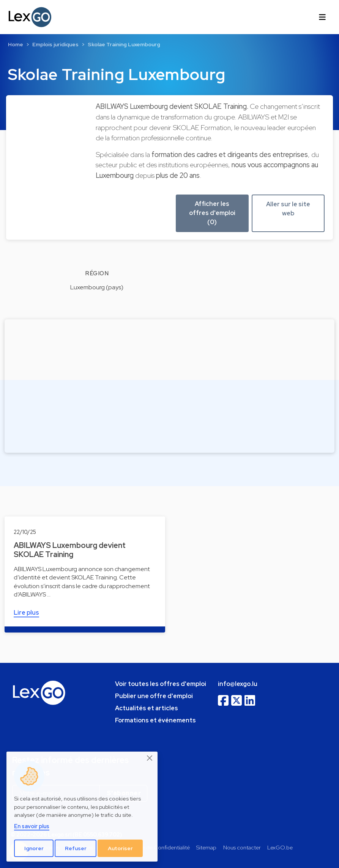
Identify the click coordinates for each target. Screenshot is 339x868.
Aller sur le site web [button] (288, 209)
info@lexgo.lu (238, 684)
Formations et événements (155, 720)
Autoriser (120, 848)
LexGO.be (280, 847)
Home (16, 44)
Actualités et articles (147, 708)
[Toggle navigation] (322, 17)
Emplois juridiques (55, 44)
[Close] (150, 758)
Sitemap (206, 847)
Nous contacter (242, 847)
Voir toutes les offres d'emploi (161, 684)
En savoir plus (32, 826)
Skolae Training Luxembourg (124, 44)
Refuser (76, 848)
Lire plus (26, 613)
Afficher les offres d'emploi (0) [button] (212, 213)
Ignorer (34, 848)
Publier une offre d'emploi (154, 696)
